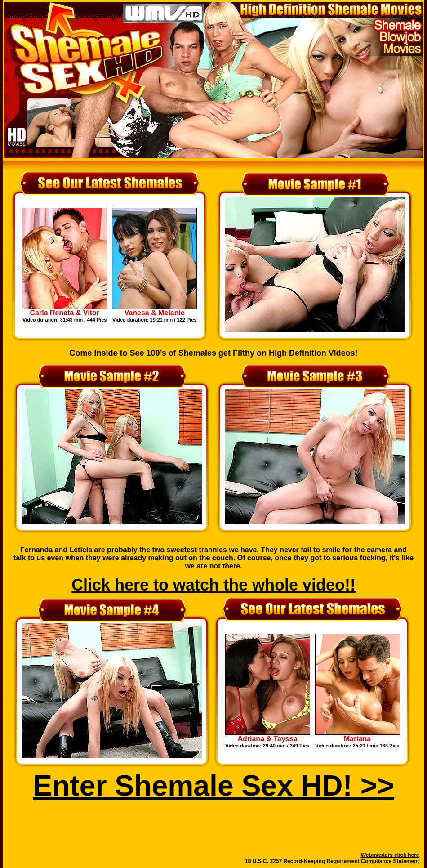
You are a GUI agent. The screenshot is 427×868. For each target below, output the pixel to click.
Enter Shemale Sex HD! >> (213, 786)
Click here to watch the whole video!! (213, 585)
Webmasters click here (390, 855)
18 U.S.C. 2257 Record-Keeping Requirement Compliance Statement (332, 861)
